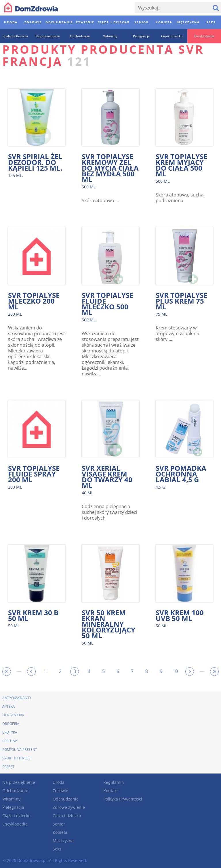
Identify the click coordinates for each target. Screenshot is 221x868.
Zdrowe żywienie (69, 807)
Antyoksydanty (17, 698)
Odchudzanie (15, 791)
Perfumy (10, 741)
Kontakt (111, 791)
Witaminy (11, 799)
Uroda (59, 782)
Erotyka (10, 732)
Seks (57, 849)
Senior (59, 824)
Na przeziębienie (19, 782)
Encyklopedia (15, 824)
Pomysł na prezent (20, 750)
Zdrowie (60, 791)
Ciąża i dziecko (16, 816)
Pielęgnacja (13, 807)
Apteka (9, 706)
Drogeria (11, 724)
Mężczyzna (63, 841)
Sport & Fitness (16, 758)
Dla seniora (13, 715)
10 (175, 671)
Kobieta (60, 832)
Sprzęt (8, 767)
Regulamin (114, 782)
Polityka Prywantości (123, 799)
